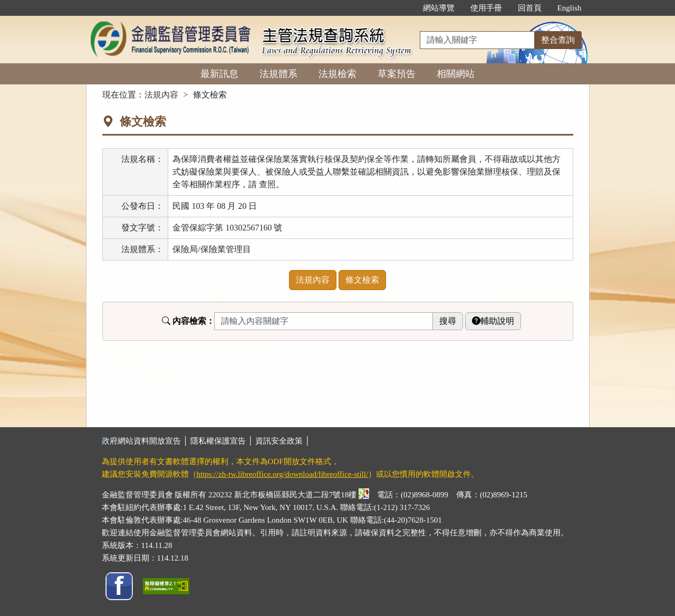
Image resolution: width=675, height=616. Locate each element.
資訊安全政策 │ (283, 441)
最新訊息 (219, 74)
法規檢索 (337, 74)
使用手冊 (486, 8)
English (570, 8)
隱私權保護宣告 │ (223, 441)
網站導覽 (439, 8)
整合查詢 (558, 40)
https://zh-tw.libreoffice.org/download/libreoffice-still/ (283, 474)
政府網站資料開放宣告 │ (146, 441)
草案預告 (397, 74)
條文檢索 (362, 280)
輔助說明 (493, 321)
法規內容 (161, 95)
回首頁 (530, 8)
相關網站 (456, 74)
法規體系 (278, 74)
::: (404, 8)
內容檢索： (188, 321)
